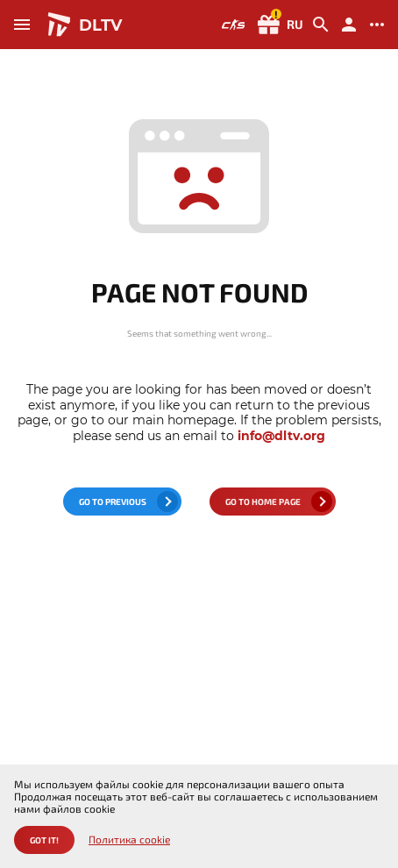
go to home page (263, 502)
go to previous (113, 502)
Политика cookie (129, 840)
